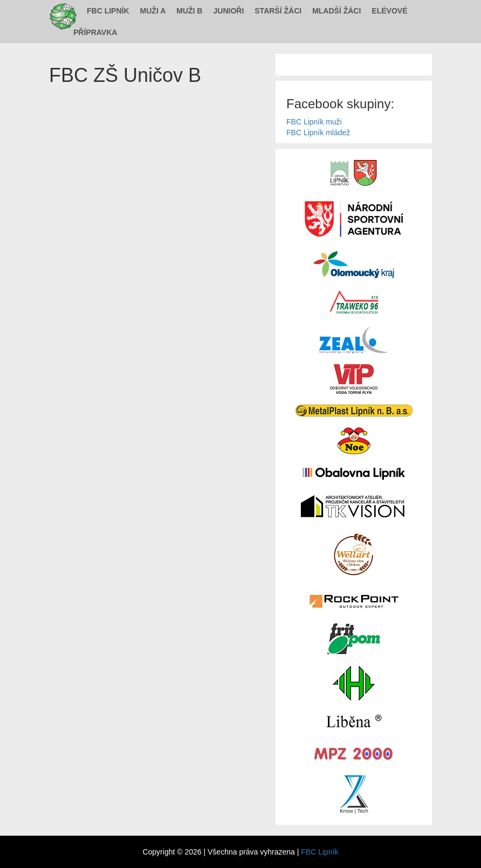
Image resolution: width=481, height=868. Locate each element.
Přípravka (95, 32)
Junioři (228, 11)
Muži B (189, 11)
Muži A (153, 11)
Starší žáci (278, 11)
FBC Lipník (108, 11)
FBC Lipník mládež (318, 133)
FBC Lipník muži (314, 122)
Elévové (389, 11)
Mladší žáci (336, 11)
